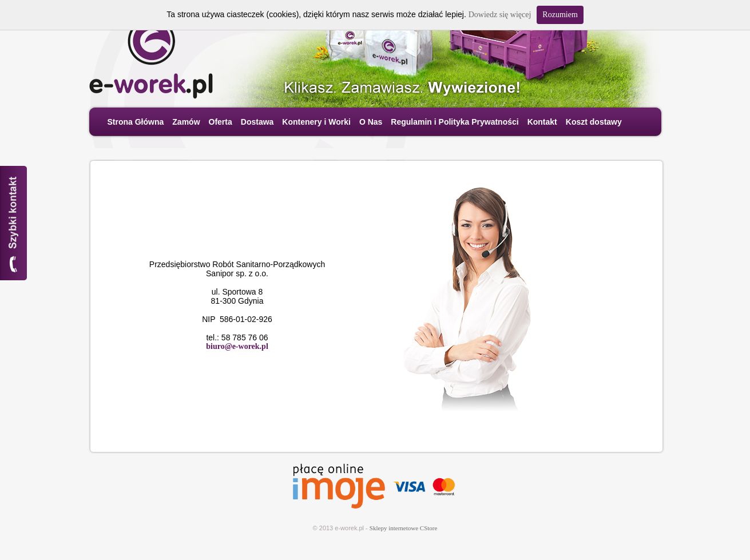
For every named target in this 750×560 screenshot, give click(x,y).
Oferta (221, 122)
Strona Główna (136, 122)
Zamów (186, 122)
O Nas (371, 122)
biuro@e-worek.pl (237, 346)
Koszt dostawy (594, 122)
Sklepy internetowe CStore (404, 528)
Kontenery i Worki (316, 122)
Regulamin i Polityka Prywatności (455, 122)
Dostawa (257, 122)
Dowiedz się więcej (500, 15)
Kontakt (542, 122)
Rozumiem (560, 15)
